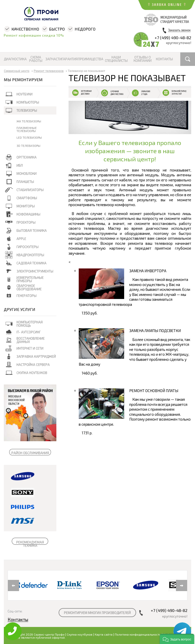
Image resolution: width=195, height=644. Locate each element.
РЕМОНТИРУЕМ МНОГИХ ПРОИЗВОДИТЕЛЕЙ (97, 613)
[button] (177, 639)
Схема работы (36, 59)
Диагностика (15, 59)
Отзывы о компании (143, 59)
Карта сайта (104, 634)
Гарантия (69, 59)
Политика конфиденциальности (138, 634)
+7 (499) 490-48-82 (173, 38)
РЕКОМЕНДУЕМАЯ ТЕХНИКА (30, 544)
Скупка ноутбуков (80, 634)
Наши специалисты (116, 59)
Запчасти (53, 59)
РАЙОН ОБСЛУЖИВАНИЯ (30, 453)
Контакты (164, 59)
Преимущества (90, 59)
